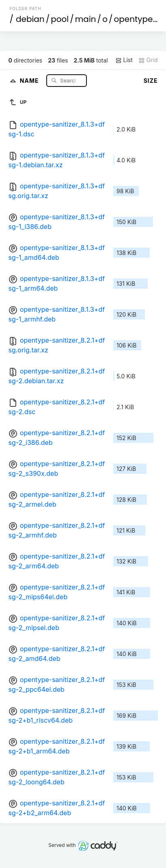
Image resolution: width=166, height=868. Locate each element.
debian (30, 19)
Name (30, 80)
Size (151, 81)
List (124, 60)
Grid (148, 60)
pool (60, 19)
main (86, 19)
